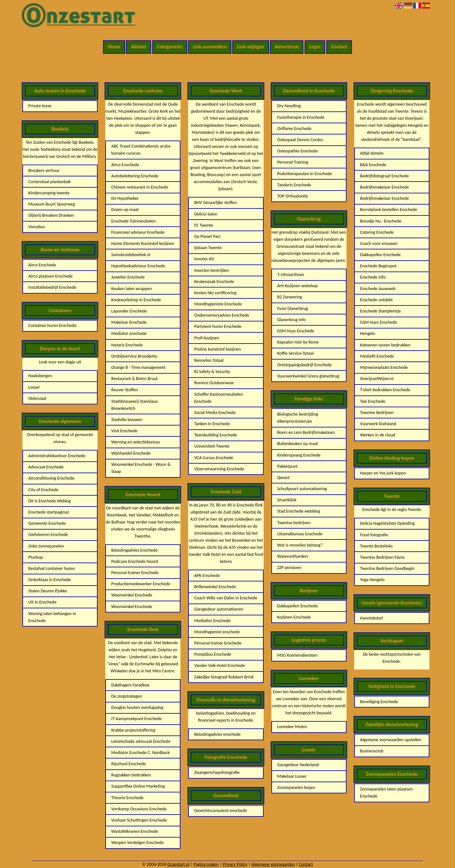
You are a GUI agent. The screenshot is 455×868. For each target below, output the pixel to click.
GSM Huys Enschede (296, 331)
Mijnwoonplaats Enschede (384, 367)
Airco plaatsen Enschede (51, 276)
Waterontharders (293, 556)
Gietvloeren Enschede (48, 535)
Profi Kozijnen (207, 338)
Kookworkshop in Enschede (136, 300)
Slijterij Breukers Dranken (51, 215)
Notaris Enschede (127, 345)
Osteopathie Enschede (297, 151)
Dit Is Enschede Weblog (50, 501)
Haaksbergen (40, 376)
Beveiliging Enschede (379, 702)
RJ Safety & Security (212, 372)
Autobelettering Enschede (135, 176)
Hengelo (367, 333)
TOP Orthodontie (292, 196)
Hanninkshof (371, 618)
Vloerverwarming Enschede (219, 469)
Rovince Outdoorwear (214, 383)
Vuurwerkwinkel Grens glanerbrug (308, 376)
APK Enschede (207, 576)
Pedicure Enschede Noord (135, 561)
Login (315, 47)
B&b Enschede (373, 165)
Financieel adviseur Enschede (138, 232)
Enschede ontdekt (376, 300)
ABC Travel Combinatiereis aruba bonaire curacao (141, 150)
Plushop (36, 557)
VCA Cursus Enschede (214, 458)
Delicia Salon (206, 214)
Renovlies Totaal (209, 360)
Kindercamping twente (49, 193)
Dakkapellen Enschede (297, 606)
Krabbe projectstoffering (133, 730)
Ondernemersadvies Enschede (222, 315)
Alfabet (139, 47)
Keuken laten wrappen (132, 289)
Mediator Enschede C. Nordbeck (141, 753)
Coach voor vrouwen (379, 243)
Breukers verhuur (44, 170)
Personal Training (293, 162)
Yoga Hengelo (372, 580)
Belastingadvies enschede (217, 734)
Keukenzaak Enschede (214, 282)
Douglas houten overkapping (137, 707)
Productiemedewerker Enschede (141, 584)
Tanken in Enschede (212, 424)
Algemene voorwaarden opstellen (391, 740)
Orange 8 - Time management (138, 367)
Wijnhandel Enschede (131, 453)
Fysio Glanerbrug (292, 308)
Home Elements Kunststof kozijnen (143, 243)
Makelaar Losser (292, 776)
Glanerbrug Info (291, 320)
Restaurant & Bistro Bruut (135, 379)
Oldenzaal (37, 398)
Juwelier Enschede (128, 277)
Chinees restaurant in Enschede (140, 187)
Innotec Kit (204, 259)
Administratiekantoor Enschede (57, 456)
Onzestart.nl (178, 864)
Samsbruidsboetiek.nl (131, 255)
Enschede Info (373, 277)
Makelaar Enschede (129, 322)
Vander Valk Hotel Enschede (220, 665)
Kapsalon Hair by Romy (298, 342)
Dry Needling (289, 106)
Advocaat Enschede (46, 467)
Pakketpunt (287, 466)
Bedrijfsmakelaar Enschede (384, 187)
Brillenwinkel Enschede (215, 587)
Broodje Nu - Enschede (381, 221)
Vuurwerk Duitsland (378, 424)
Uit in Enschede (43, 602)
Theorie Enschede (128, 798)
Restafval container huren (52, 568)
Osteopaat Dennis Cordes (300, 140)
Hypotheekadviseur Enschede (138, 266)
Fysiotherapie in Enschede (301, 117)
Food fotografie (374, 535)
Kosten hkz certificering (215, 293)
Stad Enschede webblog (299, 511)
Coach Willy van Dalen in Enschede (226, 598)
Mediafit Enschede (377, 356)
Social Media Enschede (215, 413)
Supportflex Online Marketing (138, 786)
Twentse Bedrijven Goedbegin (387, 568)
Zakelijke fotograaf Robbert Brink (224, 677)
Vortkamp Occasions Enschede (139, 809)
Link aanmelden (210, 47)
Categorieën (170, 47)
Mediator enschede (129, 333)
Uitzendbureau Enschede (300, 534)
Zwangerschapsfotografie (217, 772)
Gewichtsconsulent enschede (221, 811)
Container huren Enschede (52, 325)
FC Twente (204, 225)
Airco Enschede (42, 265)
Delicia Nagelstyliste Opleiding (387, 523)
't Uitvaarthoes (291, 275)
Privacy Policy (235, 864)
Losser (34, 387)
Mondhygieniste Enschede (218, 304)
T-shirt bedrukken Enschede (385, 390)
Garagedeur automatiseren (219, 609)
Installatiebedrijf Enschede (52, 287)
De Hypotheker (125, 198)
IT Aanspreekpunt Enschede (137, 719)
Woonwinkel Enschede (132, 595)
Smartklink (287, 500)
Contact (339, 47)
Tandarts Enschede (294, 185)
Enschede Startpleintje (380, 311)
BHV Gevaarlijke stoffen (216, 203)
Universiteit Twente (212, 446)
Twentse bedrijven (294, 523)
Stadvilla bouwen (127, 420)
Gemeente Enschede (47, 523)
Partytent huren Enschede (218, 326)
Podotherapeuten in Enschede (304, 174)
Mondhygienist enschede (217, 632)
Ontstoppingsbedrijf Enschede (304, 365)
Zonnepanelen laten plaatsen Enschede (386, 793)
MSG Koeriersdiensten (297, 655)
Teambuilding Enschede (216, 435)
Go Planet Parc (208, 236)
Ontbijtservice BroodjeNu (134, 356)
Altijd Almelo (372, 153)
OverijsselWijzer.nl (377, 379)
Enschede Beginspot (378, 266)
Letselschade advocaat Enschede (141, 741)
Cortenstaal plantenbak (50, 182)
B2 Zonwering (290, 297)
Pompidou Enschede (213, 654)
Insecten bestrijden (212, 270)
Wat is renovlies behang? (300, 545)
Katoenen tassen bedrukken (385, 345)
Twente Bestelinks (376, 546)
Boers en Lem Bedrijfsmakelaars (306, 432)
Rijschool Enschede (129, 764)
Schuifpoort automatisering (302, 489)
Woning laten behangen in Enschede (52, 617)
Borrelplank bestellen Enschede (388, 210)
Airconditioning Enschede (52, 478)
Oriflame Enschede (294, 129)
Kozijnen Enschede (294, 617)
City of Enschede (44, 490)
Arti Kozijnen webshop (297, 286)
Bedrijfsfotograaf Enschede (384, 176)
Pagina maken (206, 864)
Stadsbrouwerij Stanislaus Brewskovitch (135, 405)
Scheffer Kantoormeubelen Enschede (219, 398)
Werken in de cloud (378, 435)
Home (114, 47)
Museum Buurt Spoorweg (52, 204)
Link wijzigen (251, 47)
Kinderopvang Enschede (299, 455)
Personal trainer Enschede (135, 573)
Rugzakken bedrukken (131, 775)
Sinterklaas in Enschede (50, 580)
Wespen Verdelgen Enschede (138, 843)
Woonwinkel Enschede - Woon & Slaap (141, 468)
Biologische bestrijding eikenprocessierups (298, 418)
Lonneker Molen (292, 727)
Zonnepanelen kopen (296, 787)
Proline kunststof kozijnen (218, 349)
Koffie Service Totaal (295, 353)
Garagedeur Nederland (298, 765)
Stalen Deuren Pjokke (48, 591)
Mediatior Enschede (212, 621)
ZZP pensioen (289, 568)
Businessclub (372, 751)
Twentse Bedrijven (377, 413)
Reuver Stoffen (125, 390)
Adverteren (287, 47)
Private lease (40, 106)
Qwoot (283, 478)
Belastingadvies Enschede (135, 550)
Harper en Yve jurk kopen (383, 473)
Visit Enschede (124, 431)
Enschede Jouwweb (378, 289)
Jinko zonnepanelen (46, 546)
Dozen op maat (125, 210)
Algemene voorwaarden (273, 864)
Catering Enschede (377, 232)
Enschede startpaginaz (49, 512)
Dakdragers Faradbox (130, 685)
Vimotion (37, 227)
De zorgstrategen (127, 696)
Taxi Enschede (373, 401)
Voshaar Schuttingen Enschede (139, 820)
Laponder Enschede (129, 311)
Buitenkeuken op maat (298, 444)
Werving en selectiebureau (136, 442)
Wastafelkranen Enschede (135, 831)
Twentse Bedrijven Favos (382, 557)
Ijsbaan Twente (208, 248)
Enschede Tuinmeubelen (134, 221)
